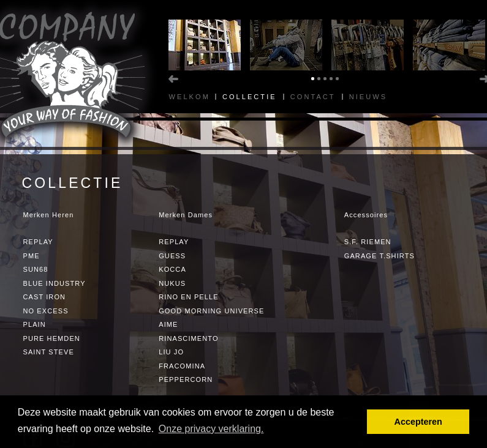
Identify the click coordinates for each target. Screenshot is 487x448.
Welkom (190, 97)
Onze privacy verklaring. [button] (211, 429)
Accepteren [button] (418, 422)
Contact (313, 97)
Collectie (250, 97)
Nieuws (368, 97)
